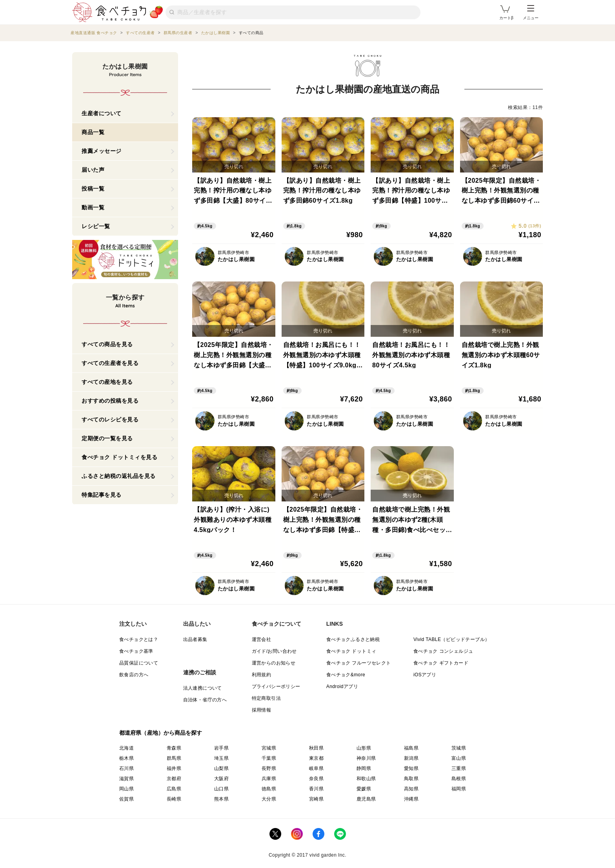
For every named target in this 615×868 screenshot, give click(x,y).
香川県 (316, 789)
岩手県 (221, 748)
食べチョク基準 (136, 651)
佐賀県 (126, 799)
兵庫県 (269, 779)
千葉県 (269, 758)
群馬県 (174, 758)
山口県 (221, 789)
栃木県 (126, 758)
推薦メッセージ (102, 151)
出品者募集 (195, 639)
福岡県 (459, 789)
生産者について (102, 113)
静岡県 (364, 768)
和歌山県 (366, 779)
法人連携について (203, 688)
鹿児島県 (366, 799)
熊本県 (221, 799)
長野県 (269, 768)
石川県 (126, 768)
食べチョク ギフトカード (441, 663)
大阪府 (221, 779)
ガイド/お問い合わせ (274, 651)
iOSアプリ (425, 675)
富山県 (459, 758)
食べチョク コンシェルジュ (443, 651)
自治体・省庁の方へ (205, 700)
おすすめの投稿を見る (110, 401)
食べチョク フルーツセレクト (359, 663)
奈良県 (316, 779)
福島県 (411, 748)
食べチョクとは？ (139, 639)
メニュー (531, 13)
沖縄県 (411, 799)
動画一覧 (93, 207)
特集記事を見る (102, 495)
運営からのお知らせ (274, 663)
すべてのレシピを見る (110, 419)
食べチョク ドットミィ (351, 651)
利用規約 (262, 675)
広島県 (174, 789)
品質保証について (139, 663)
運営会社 (262, 639)
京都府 (174, 779)
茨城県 (459, 748)
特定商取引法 (266, 698)
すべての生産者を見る (110, 363)
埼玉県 (221, 758)
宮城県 (269, 748)
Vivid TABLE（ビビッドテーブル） (451, 639)
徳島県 (269, 789)
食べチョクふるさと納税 (353, 639)
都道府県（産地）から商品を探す (161, 733)
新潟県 (411, 758)
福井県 (174, 768)
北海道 (126, 748)
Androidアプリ (342, 686)
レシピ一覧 (96, 226)
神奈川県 (366, 758)
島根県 (459, 779)
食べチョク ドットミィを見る (119, 457)
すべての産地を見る (107, 382)
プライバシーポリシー (276, 686)
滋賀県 (126, 779)
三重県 (459, 768)
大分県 (269, 799)
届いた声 (93, 170)
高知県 (411, 789)
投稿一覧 (93, 189)
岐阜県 (316, 768)
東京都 (316, 758)
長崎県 (174, 799)
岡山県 (126, 789)
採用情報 (262, 710)
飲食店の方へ (134, 675)
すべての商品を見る (107, 344)
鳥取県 (411, 779)
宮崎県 (316, 799)
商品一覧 (93, 132)
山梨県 (221, 768)
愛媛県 (364, 789)
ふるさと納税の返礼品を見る (119, 476)
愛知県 (411, 768)
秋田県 (316, 748)
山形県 (364, 748)
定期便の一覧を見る (107, 438)
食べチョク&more (346, 675)
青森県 (174, 748)
